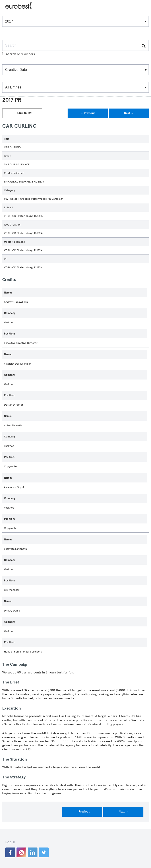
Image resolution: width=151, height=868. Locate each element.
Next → (129, 113)
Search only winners (19, 54)
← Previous (88, 113)
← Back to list (22, 113)
